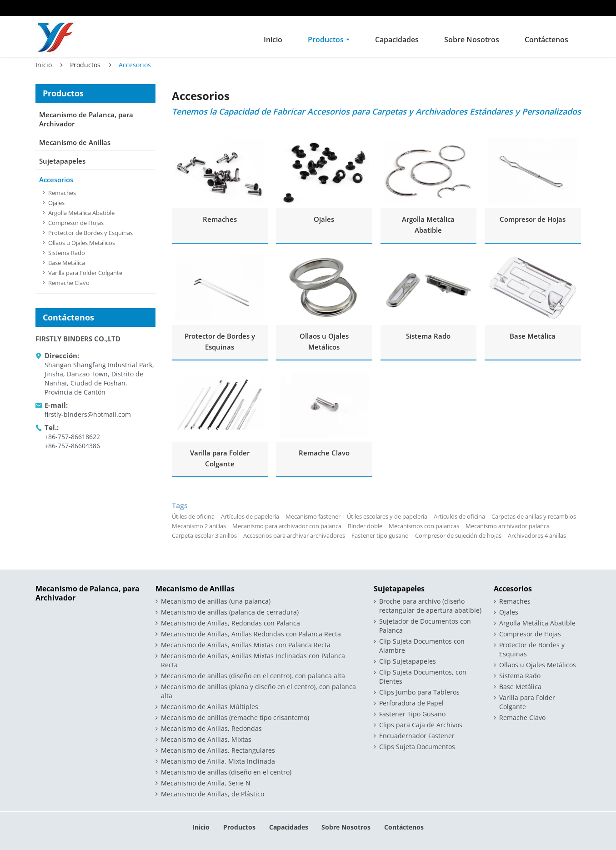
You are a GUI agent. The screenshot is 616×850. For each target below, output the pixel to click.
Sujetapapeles (62, 161)
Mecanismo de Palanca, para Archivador (86, 119)
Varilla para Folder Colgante (220, 458)
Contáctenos (546, 40)
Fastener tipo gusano (380, 535)
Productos (85, 65)
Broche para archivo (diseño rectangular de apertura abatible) (430, 606)
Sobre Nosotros (472, 40)
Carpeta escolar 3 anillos (204, 535)
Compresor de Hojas (533, 219)
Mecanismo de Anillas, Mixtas (206, 739)
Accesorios (56, 180)
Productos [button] (326, 40)
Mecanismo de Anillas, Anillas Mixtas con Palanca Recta (246, 645)
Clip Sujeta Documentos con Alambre (422, 646)
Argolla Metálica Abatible (428, 225)
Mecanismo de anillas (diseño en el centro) (226, 772)
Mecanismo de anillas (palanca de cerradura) (230, 612)
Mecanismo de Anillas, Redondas (211, 728)
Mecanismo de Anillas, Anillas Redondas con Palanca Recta (251, 634)
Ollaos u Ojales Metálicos (324, 341)
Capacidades (397, 40)
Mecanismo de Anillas (75, 142)
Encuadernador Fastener (417, 736)
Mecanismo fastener (313, 516)
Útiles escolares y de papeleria (387, 516)
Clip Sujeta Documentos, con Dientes (423, 677)
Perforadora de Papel (411, 703)
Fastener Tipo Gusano (412, 714)
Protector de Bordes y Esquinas (220, 341)
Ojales (324, 219)
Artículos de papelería (250, 516)
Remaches (220, 219)
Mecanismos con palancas (424, 526)
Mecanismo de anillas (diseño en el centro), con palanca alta (253, 676)
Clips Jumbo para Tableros (419, 692)
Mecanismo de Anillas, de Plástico (213, 794)
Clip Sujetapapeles (408, 661)
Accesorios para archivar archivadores (294, 535)
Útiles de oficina (193, 516)
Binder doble (365, 526)
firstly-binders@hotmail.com (88, 414)
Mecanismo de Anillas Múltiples (210, 707)
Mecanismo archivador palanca (508, 526)
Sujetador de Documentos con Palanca (425, 626)
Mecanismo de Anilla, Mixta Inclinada (218, 761)
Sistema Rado (428, 336)
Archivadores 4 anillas (537, 535)
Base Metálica (533, 336)
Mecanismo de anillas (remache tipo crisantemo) (235, 717)
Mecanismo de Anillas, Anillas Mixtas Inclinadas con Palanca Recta (253, 660)
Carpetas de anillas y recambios (534, 516)
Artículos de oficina (459, 516)
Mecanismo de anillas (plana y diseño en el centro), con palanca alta (258, 691)
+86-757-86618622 (72, 437)
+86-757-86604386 (72, 446)
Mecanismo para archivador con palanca (287, 526)
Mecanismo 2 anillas (199, 526)
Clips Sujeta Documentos (417, 747)
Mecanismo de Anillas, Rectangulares (218, 750)
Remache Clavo (324, 453)
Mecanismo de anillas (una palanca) (216, 601)
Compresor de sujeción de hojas (458, 535)
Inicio (273, 40)
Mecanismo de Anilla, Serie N (206, 783)
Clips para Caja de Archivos (421, 725)
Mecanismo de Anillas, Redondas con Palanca (230, 623)
